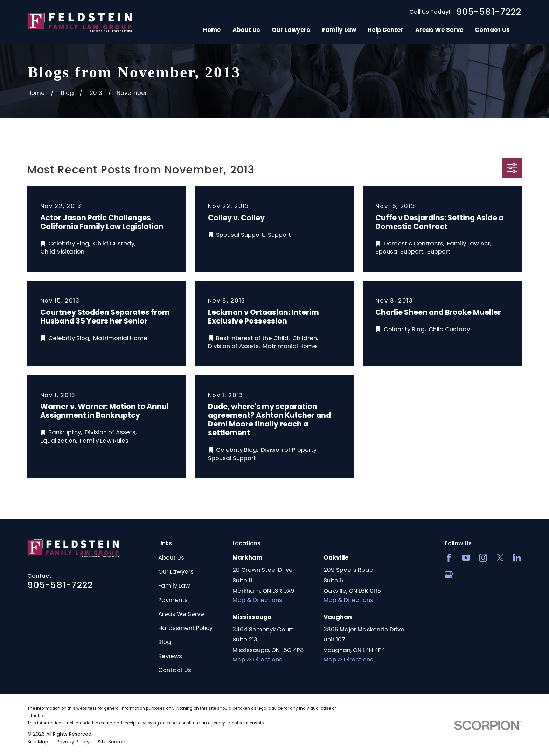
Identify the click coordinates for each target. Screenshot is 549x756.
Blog (165, 642)
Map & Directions (257, 600)
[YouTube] (466, 558)
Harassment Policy (185, 628)
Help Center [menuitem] (385, 30)
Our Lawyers (176, 571)
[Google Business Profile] (449, 575)
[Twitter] (500, 558)
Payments (173, 600)
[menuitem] (38, 742)
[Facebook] (449, 558)
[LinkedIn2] (517, 558)
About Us (171, 557)
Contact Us (175, 670)
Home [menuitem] (212, 30)
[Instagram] (483, 558)
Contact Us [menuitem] (492, 30)
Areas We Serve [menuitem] (439, 30)
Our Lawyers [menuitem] (291, 30)
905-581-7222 (489, 12)
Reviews (170, 656)
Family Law (174, 585)
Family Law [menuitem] (339, 30)
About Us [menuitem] (246, 30)
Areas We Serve (181, 614)
